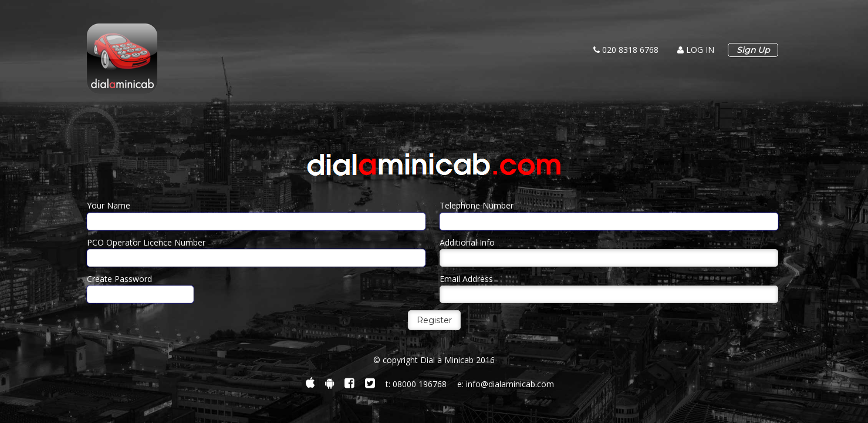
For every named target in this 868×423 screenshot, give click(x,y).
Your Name (109, 205)
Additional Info (467, 242)
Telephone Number (477, 205)
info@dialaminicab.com (510, 384)
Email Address (466, 279)
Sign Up (753, 50)
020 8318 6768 (626, 50)
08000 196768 (420, 384)
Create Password (119, 279)
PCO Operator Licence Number (146, 242)
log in (696, 50)
